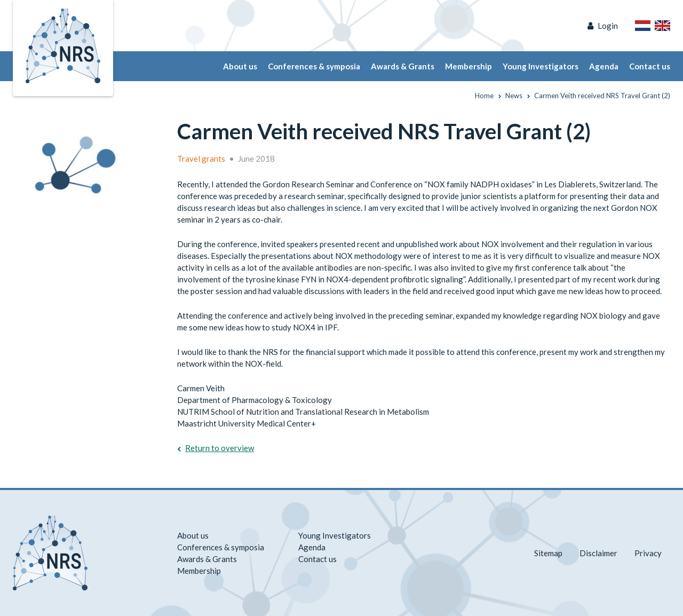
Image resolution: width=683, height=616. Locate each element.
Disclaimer (598, 553)
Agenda (604, 66)
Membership (468, 66)
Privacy (648, 553)
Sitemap (548, 553)
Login (608, 26)
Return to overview (220, 448)
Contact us (650, 66)
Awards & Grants (403, 66)
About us (240, 66)
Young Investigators (541, 66)
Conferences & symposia (314, 66)
